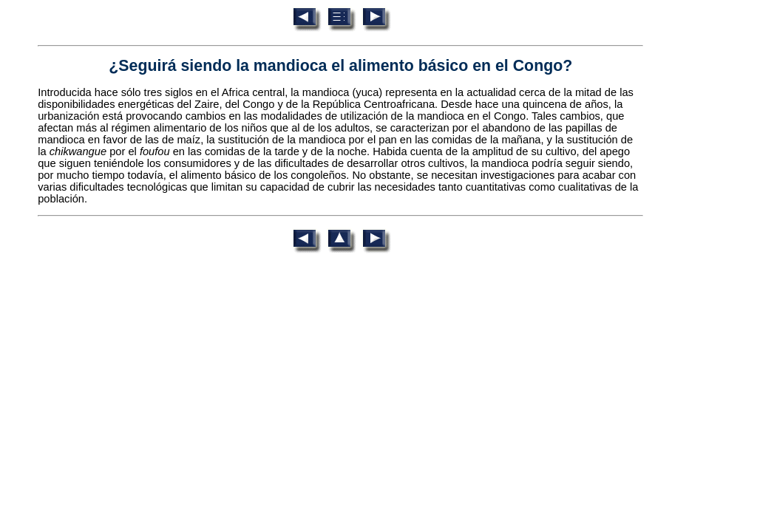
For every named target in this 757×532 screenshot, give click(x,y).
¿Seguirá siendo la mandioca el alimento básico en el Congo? (340, 66)
